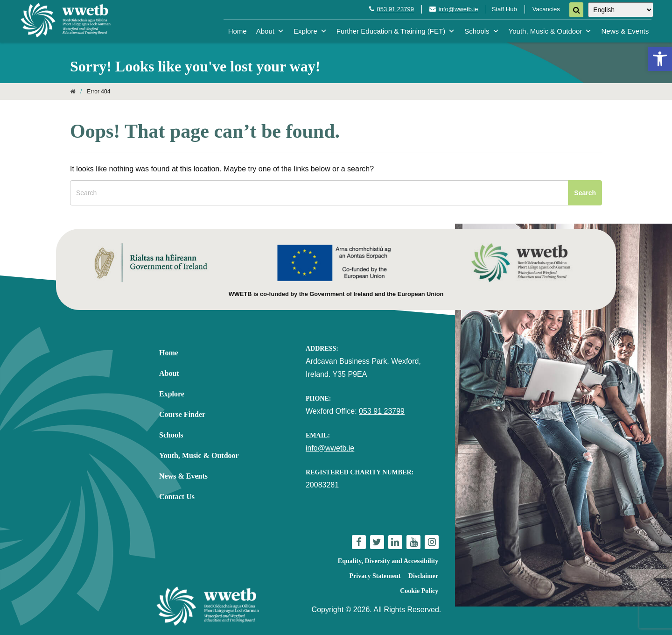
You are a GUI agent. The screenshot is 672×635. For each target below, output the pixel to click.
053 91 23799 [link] (395, 9)
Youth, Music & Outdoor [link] (550, 31)
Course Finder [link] (182, 414)
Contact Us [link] (177, 497)
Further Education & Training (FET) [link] (396, 31)
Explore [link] (310, 31)
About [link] (270, 31)
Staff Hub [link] (504, 9)
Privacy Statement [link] (375, 576)
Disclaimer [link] (423, 576)
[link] (660, 59)
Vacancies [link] (546, 9)
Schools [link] (482, 31)
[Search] (576, 10)
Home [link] (238, 31)
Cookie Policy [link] (419, 591)
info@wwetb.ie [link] (458, 9)
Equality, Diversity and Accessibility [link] (388, 561)
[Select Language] (621, 10)
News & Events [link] (625, 31)
